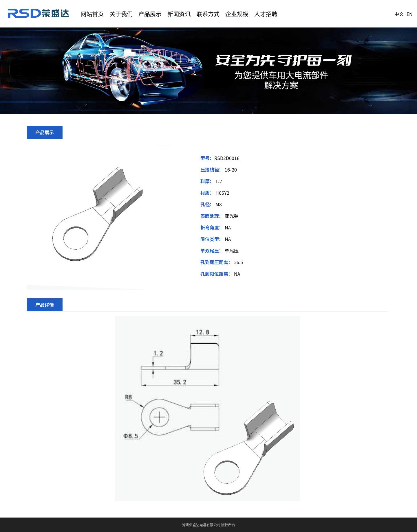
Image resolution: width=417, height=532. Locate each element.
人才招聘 (266, 14)
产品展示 (150, 14)
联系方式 (208, 14)
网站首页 (92, 14)
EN (410, 14)
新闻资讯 (179, 14)
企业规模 (237, 14)
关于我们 (121, 14)
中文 (399, 14)
